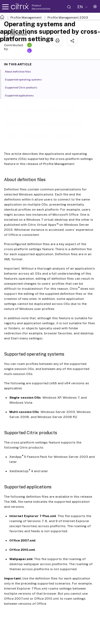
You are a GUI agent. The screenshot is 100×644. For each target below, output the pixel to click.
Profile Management (26, 18)
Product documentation (41, 7)
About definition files (21, 71)
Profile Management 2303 (68, 18)
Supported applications (22, 95)
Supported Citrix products (24, 87)
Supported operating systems (26, 79)
